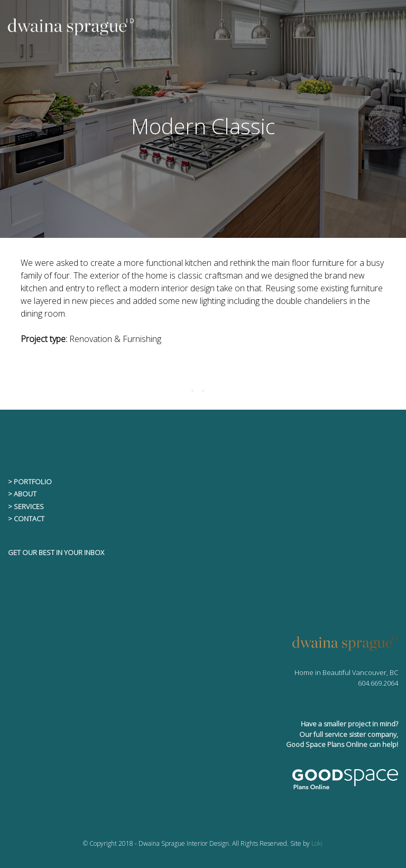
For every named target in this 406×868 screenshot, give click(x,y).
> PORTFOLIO (30, 482)
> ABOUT (22, 494)
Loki (317, 843)
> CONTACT (26, 519)
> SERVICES (26, 506)
